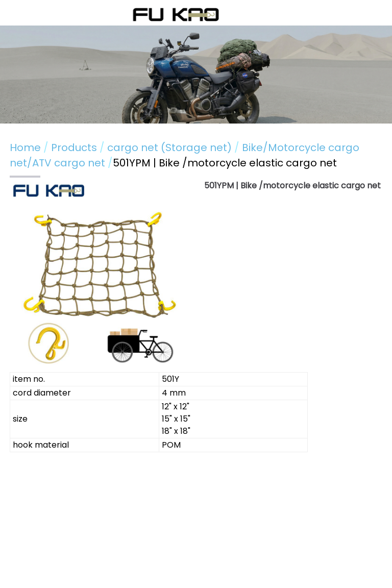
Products (75, 148)
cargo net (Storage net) (169, 148)
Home (25, 148)
